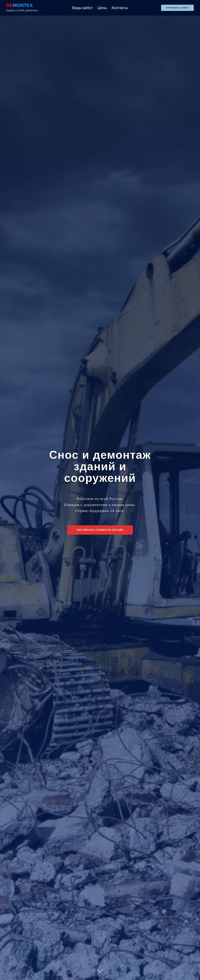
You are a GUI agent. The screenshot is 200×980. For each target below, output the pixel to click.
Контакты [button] (120, 8)
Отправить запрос (177, 8)
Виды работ (82, 8)
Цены (102, 8)
